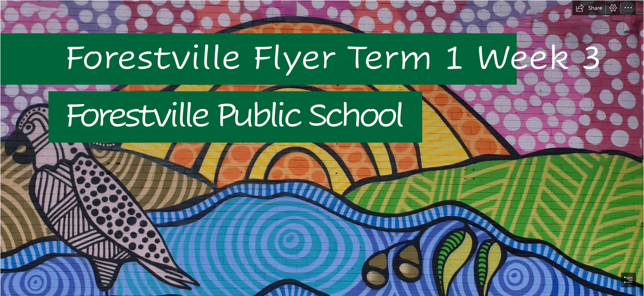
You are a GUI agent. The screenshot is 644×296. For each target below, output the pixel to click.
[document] (322, 148)
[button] (589, 8)
